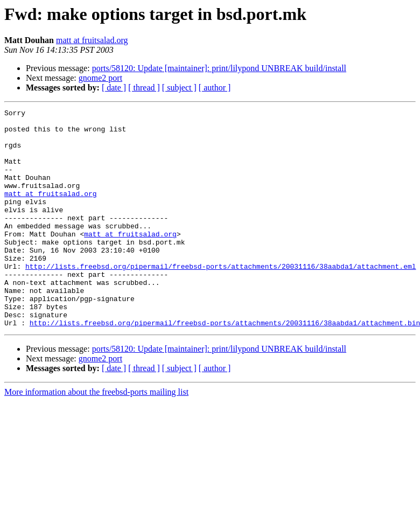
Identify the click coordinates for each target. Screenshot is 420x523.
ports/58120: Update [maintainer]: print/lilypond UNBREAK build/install (219, 68)
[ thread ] (144, 88)
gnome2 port (100, 78)
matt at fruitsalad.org (92, 40)
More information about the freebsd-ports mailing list (96, 435)
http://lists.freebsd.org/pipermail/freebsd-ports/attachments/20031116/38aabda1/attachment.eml (220, 298)
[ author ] (215, 88)
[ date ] (114, 88)
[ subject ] (179, 88)
